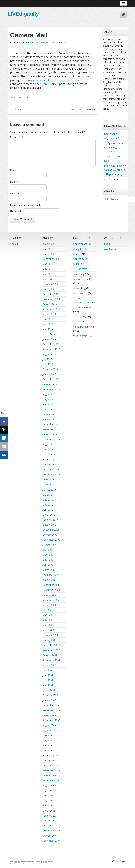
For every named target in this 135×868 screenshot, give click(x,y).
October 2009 (50, 535)
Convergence (80, 244)
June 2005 (48, 795)
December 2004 (51, 826)
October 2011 (50, 434)
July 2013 (47, 359)
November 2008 (51, 590)
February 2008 (50, 635)
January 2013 (49, 374)
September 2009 (51, 540)
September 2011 (51, 439)
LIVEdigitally (23, 14)
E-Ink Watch (18, 109)
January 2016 (49, 254)
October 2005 (50, 775)
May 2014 (48, 324)
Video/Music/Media (83, 327)
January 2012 (49, 419)
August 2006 (49, 725)
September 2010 (51, 485)
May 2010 (48, 505)
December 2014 (51, 294)
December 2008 (51, 585)
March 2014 (49, 334)
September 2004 (51, 841)
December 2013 (51, 344)
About (15, 244)
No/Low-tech (80, 293)
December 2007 (51, 645)
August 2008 (49, 605)
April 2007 (48, 685)
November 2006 (51, 710)
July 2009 (47, 550)
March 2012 (49, 409)
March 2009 (49, 570)
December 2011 (51, 424)
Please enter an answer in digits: (27, 205)
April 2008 (48, 625)
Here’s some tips (52, 84)
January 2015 (49, 289)
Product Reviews (82, 307)
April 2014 (48, 329)
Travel (77, 322)
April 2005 (48, 805)
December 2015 (51, 259)
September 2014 (51, 309)
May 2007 (48, 680)
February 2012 (50, 414)
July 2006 (47, 730)
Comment (16, 137)
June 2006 (48, 735)
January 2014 (49, 339)
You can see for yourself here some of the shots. (50, 80)
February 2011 (50, 459)
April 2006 (48, 745)
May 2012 (48, 399)
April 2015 (48, 274)
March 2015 (49, 279)
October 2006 (50, 715)
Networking (79, 288)
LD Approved (80, 269)
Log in (107, 244)
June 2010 (48, 500)
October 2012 (50, 384)
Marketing (79, 274)
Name (14, 170)
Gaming (77, 254)
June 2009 (48, 555)
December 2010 (51, 470)
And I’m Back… (112, 179)
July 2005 (47, 791)
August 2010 (49, 490)
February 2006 (50, 755)
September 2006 (51, 720)
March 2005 (49, 811)
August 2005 (49, 786)
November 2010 (51, 475)
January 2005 (49, 821)
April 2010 (48, 510)
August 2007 (49, 665)
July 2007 (47, 670)
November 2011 (51, 429)
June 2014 (48, 319)
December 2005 (51, 765)
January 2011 (49, 465)
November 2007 (51, 650)
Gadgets (78, 249)
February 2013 (50, 369)
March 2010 (49, 515)
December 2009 (51, 530)
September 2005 (51, 780)
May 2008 (48, 620)
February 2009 (50, 575)
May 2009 (48, 560)
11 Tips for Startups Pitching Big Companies (115, 147)
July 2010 (47, 495)
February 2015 (50, 284)
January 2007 (49, 700)
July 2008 (47, 610)
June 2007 (48, 675)
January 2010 (49, 525)
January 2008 (49, 640)
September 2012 (51, 389)
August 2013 (49, 354)
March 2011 (49, 454)
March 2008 (49, 630)
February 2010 (50, 520)
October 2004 (50, 836)
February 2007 (50, 695)
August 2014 (49, 314)
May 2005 (48, 800)
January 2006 (49, 760)
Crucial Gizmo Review (81, 109)
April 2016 (48, 249)
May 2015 (48, 269)
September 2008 (51, 600)
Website (14, 193)
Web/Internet (80, 336)
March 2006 (49, 750)
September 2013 (51, 349)
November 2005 (51, 770)
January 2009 (49, 580)
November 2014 (51, 299)
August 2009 (49, 545)
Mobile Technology (83, 279)
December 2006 (51, 705)
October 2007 (50, 655)
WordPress (110, 249)
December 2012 (51, 379)
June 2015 (48, 264)
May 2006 (48, 740)
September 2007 (51, 660)
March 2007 (49, 690)
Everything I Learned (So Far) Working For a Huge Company (115, 170)
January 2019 (49, 244)
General (24, 98)
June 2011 (48, 449)
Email (14, 182)
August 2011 (49, 444)
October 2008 (50, 595)
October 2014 (50, 304)
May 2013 (48, 364)
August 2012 (49, 394)
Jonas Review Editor (56, 42)
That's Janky (80, 317)
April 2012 (48, 404)
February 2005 (50, 816)
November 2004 (51, 831)
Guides (77, 264)
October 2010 (50, 480)
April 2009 (48, 565)
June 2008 (48, 615)
